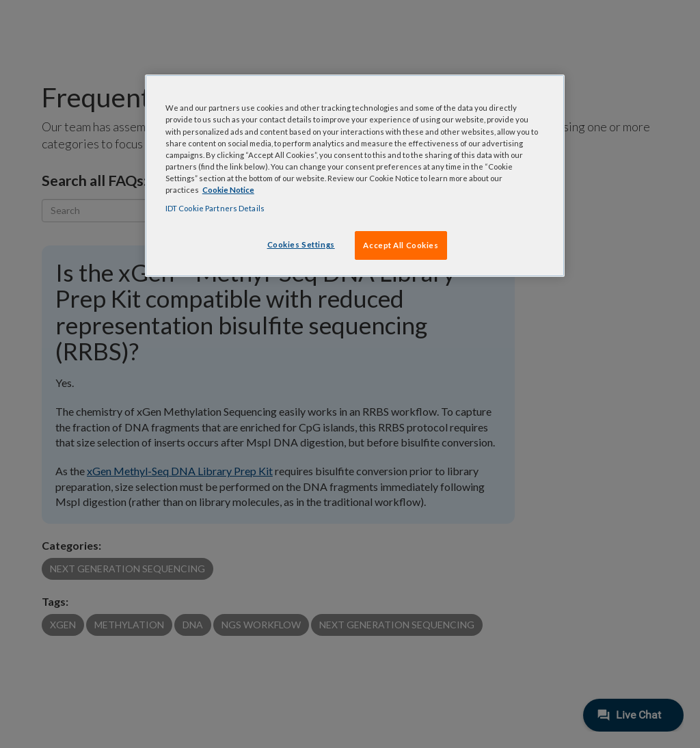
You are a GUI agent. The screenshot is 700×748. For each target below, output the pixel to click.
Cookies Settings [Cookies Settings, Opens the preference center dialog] (301, 244)
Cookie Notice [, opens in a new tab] (228, 190)
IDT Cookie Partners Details (215, 208)
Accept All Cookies (401, 245)
